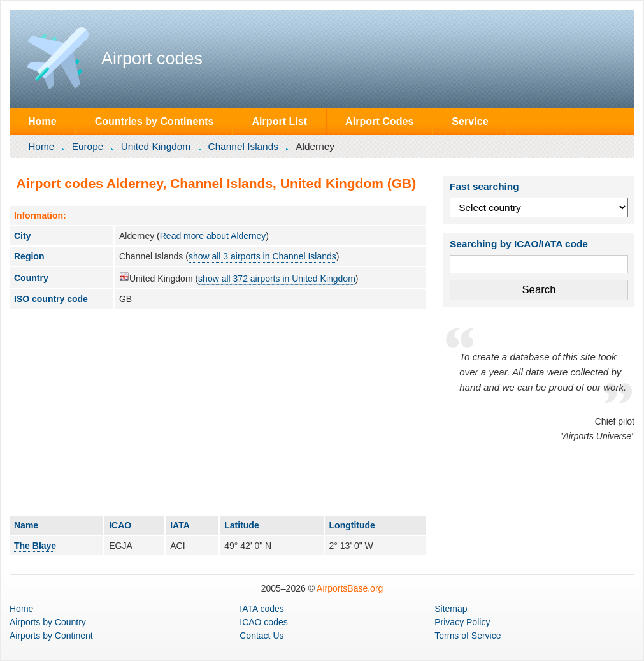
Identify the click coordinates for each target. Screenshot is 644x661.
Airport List (279, 121)
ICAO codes (263, 622)
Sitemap (451, 609)
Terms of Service (468, 636)
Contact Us (261, 636)
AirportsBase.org (350, 588)
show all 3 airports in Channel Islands (262, 256)
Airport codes (152, 59)
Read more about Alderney (213, 236)
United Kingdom (156, 146)
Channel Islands (243, 146)
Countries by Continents (154, 121)
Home (42, 121)
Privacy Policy (462, 622)
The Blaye (35, 546)
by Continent (51, 636)
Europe (88, 146)
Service (470, 121)
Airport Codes (379, 121)
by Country (48, 622)
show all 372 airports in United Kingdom (277, 279)
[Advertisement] (218, 412)
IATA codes (262, 609)
